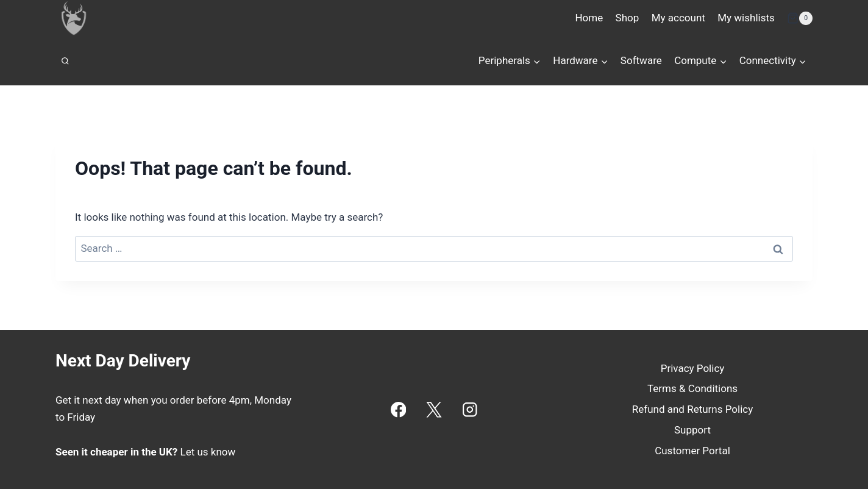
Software (641, 60)
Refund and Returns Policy (693, 409)
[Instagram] (470, 409)
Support (692, 430)
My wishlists (746, 18)
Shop (628, 18)
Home (589, 18)
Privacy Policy (693, 368)
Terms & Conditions (692, 388)
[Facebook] (398, 409)
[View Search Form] (65, 61)
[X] (434, 409)
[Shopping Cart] (800, 18)
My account (678, 18)
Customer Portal (692, 451)
